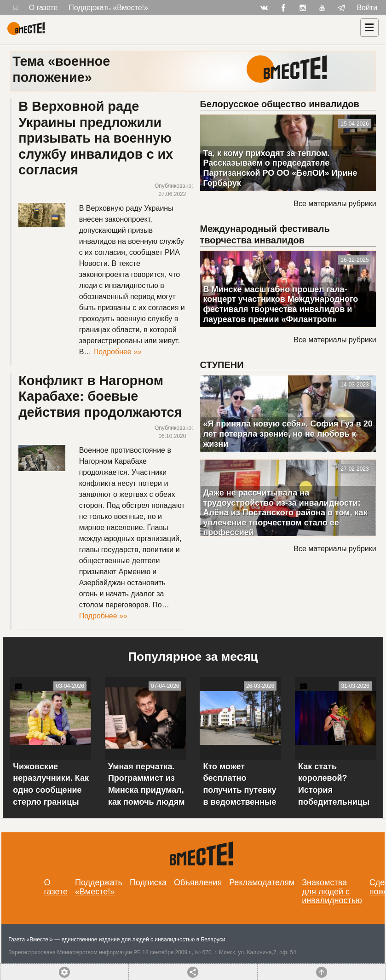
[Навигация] (369, 28)
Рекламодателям (262, 882)
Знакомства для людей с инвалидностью (332, 892)
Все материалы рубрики (335, 204)
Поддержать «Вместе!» (108, 8)
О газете (43, 8)
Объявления (198, 882)
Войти (367, 8)
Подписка (148, 882)
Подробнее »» (118, 352)
